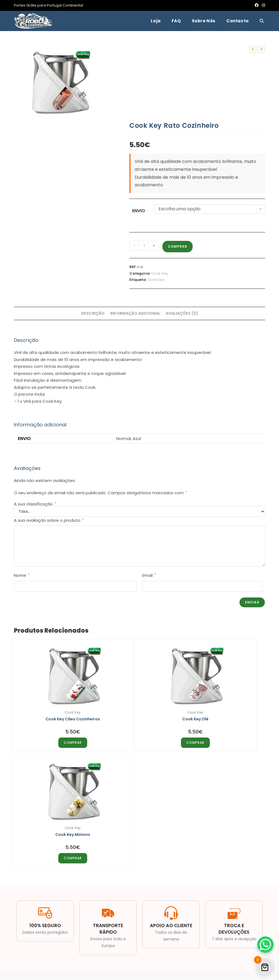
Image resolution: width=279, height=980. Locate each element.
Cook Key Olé (139, 716)
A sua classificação (35, 504)
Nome (22, 575)
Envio (139, 211)
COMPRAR (178, 246)
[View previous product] (253, 49)
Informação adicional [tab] (135, 313)
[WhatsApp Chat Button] (265, 945)
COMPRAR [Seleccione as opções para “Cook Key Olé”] (139, 740)
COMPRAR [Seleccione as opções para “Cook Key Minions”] (225, 740)
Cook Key (160, 273)
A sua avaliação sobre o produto (49, 520)
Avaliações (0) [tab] (182, 313)
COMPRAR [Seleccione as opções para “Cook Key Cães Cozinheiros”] (54, 740)
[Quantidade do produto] (144, 245)
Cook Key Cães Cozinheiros (54, 716)
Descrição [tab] (93, 313)
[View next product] (261, 49)
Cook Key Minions (225, 716)
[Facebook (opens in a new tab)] (257, 5)
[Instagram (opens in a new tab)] (263, 5)
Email (149, 575)
